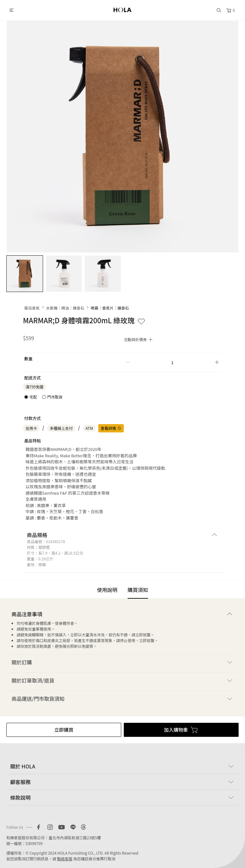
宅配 (33, 397)
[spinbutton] (172, 362)
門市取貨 (55, 397)
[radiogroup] (43, 397)
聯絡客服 (65, 859)
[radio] (31, 397)
